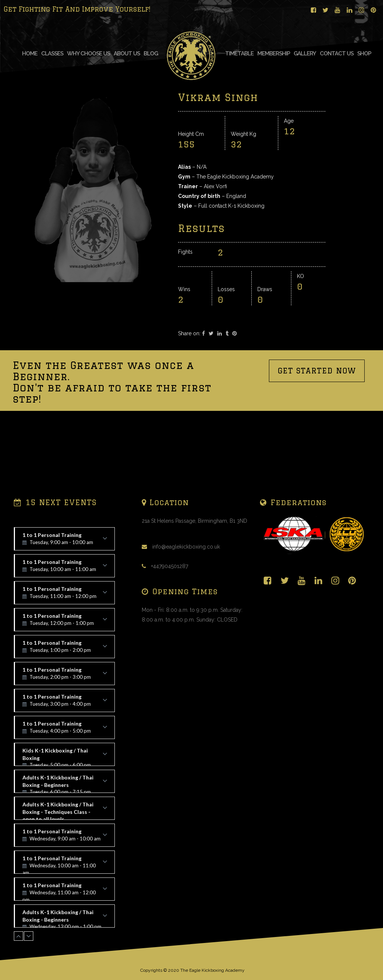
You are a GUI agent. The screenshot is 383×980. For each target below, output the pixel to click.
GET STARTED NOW (317, 430)
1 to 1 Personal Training (65, 541)
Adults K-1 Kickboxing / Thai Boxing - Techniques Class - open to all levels (65, 810)
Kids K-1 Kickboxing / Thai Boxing (65, 757)
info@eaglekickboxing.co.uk (186, 547)
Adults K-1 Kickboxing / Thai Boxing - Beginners (65, 784)
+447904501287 (170, 566)
